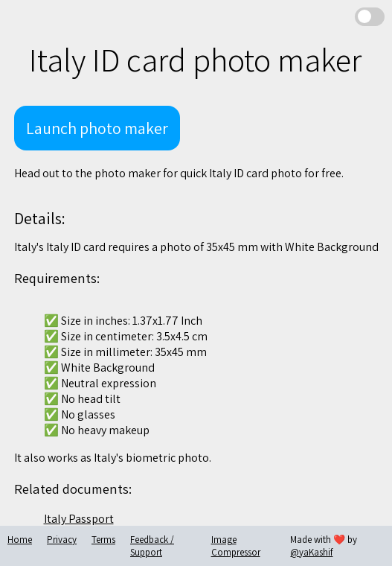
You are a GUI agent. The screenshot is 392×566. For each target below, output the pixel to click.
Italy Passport (79, 519)
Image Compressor (236, 546)
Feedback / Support (152, 546)
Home (20, 540)
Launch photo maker (97, 128)
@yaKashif (311, 552)
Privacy (62, 540)
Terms (103, 540)
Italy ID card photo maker (195, 60)
